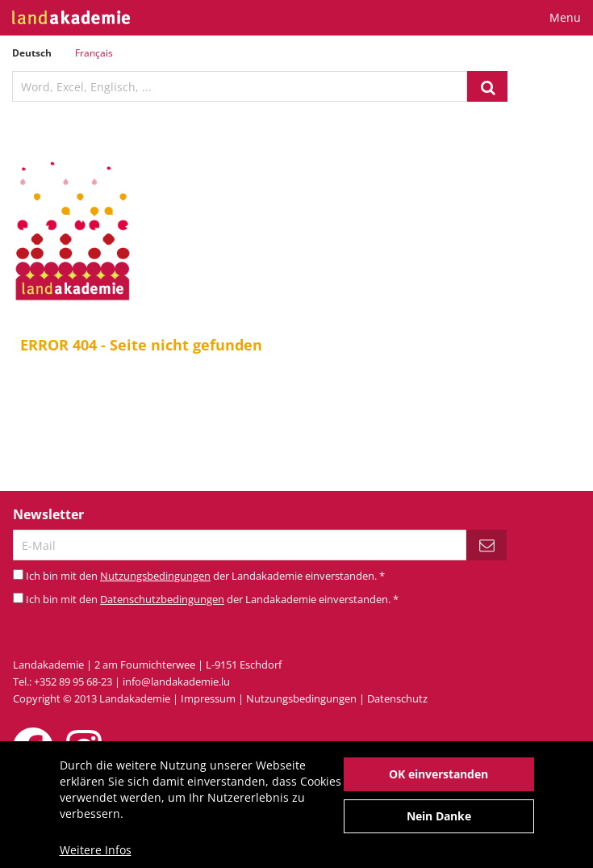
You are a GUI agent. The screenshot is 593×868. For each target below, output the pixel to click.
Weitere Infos (96, 855)
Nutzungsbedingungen (155, 576)
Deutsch (32, 53)
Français (94, 53)
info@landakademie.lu (176, 681)
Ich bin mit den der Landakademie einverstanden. (205, 576)
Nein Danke (439, 822)
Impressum (208, 698)
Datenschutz (397, 698)
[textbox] (240, 86)
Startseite (299, 426)
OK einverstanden (438, 780)
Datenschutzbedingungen (162, 599)
